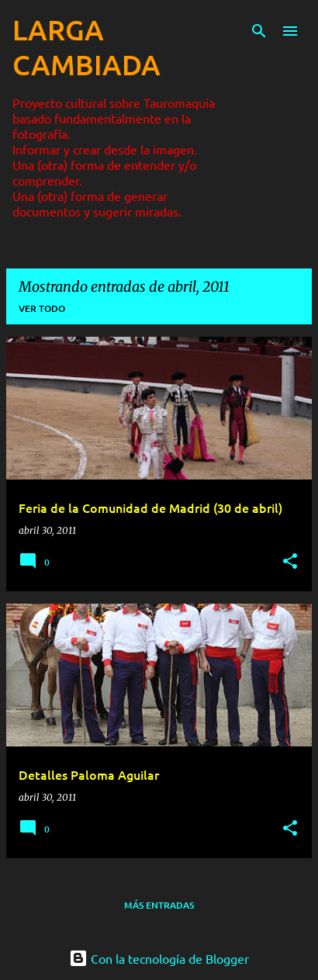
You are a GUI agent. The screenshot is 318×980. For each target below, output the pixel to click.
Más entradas (159, 905)
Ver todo (42, 308)
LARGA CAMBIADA (86, 47)
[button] (290, 562)
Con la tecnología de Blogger (159, 958)
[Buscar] (259, 31)
